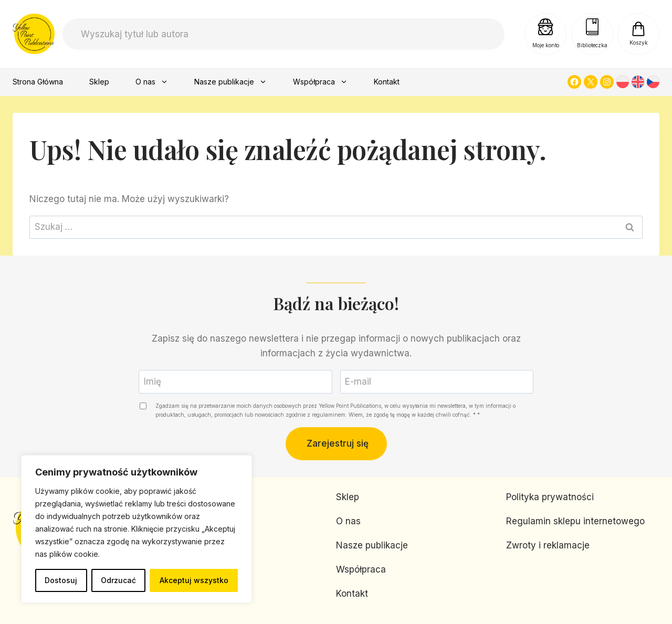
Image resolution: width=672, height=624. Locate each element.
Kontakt (387, 82)
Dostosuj (61, 580)
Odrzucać (118, 580)
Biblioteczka (592, 45)
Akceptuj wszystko (194, 580)
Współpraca (320, 82)
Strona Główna (38, 82)
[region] (136, 529)
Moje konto (546, 45)
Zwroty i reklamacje (548, 545)
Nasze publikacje (230, 82)
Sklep (99, 82)
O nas (152, 82)
